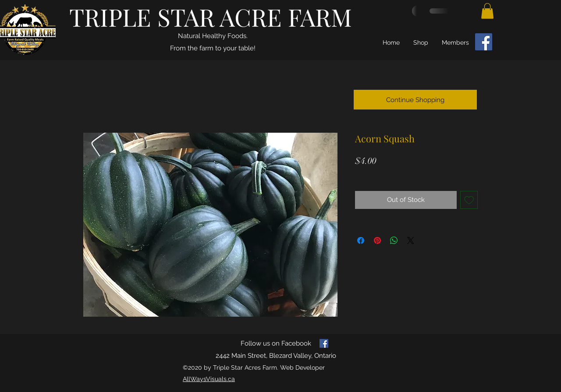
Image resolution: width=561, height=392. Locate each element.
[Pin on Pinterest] (377, 240)
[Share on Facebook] (361, 240)
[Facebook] (484, 42)
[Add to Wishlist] (469, 200)
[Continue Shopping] (415, 100)
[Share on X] (411, 240)
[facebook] (324, 343)
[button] (487, 11)
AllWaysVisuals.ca (209, 379)
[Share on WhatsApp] (394, 240)
